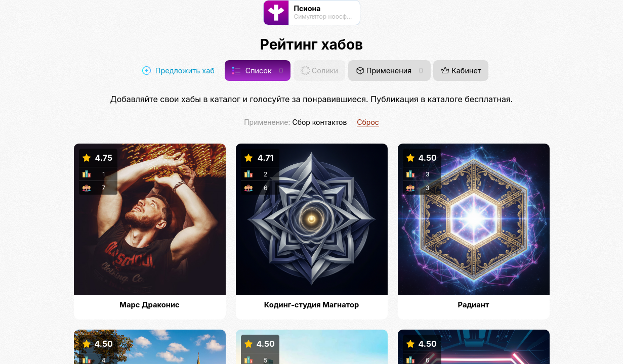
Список (258, 71)
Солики (319, 71)
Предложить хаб (178, 71)
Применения (390, 71)
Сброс (368, 122)
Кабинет (461, 71)
